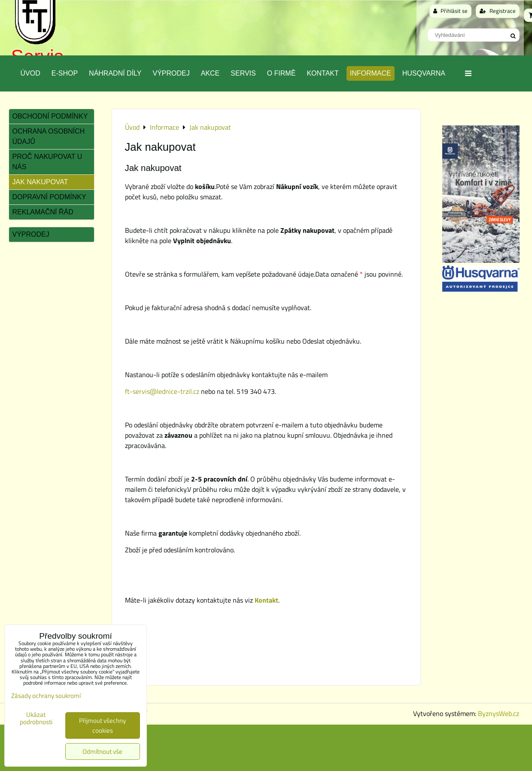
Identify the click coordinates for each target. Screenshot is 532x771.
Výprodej (171, 73)
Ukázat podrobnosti (36, 718)
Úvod (30, 73)
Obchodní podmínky (50, 116)
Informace (371, 73)
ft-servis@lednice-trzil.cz (162, 391)
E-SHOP (65, 73)
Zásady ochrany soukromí (46, 696)
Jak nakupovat (40, 182)
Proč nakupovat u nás (47, 162)
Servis (243, 73)
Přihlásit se (450, 11)
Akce (210, 73)
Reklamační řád (43, 212)
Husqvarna (424, 73)
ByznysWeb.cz (499, 713)
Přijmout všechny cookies (102, 725)
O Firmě (281, 73)
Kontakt (322, 73)
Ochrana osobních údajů (49, 136)
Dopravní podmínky (49, 197)
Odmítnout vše (102, 751)
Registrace (498, 11)
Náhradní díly (115, 73)
